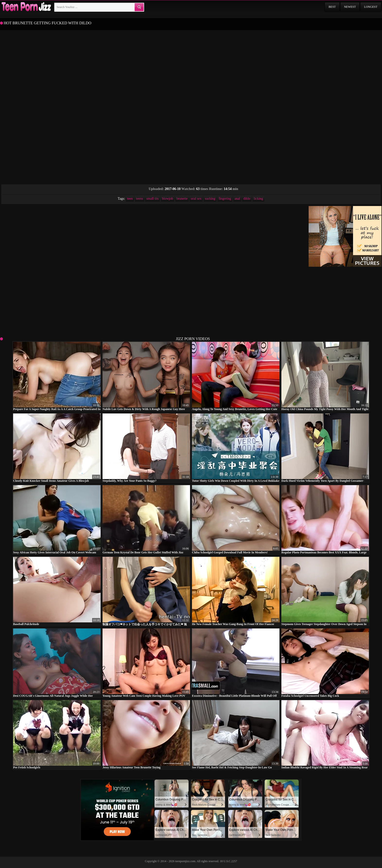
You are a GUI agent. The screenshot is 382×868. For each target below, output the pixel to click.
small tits (152, 199)
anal (237, 199)
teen (130, 199)
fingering (225, 199)
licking (258, 199)
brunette (182, 199)
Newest (350, 7)
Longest (371, 7)
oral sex (196, 199)
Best (332, 7)
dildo (247, 199)
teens (140, 199)
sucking (210, 199)
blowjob (168, 199)
